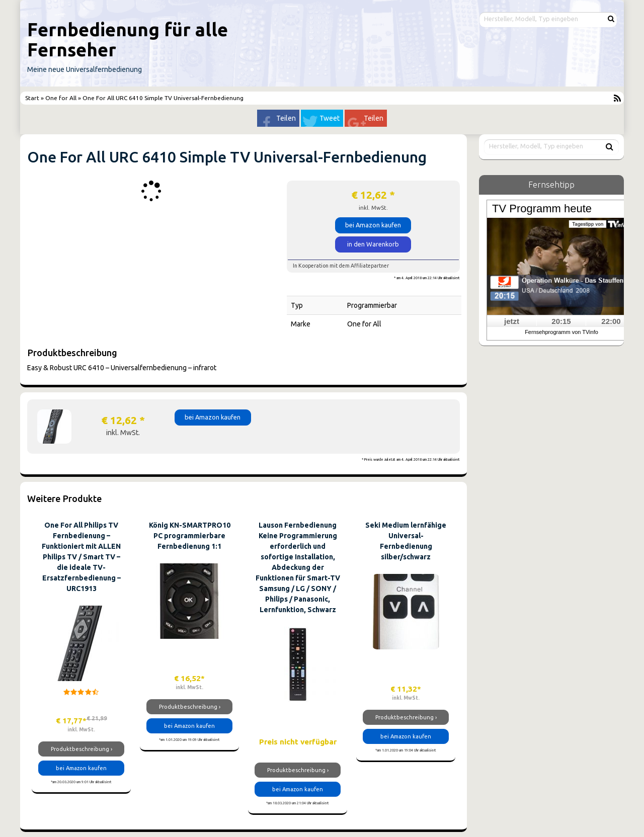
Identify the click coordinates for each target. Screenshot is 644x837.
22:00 (611, 321)
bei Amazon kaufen (373, 225)
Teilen (286, 118)
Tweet (330, 118)
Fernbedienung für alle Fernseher (128, 39)
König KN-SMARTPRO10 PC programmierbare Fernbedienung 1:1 (190, 536)
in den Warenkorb (373, 244)
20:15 (561, 321)
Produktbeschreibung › (82, 749)
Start (33, 98)
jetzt (512, 321)
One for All (61, 98)
